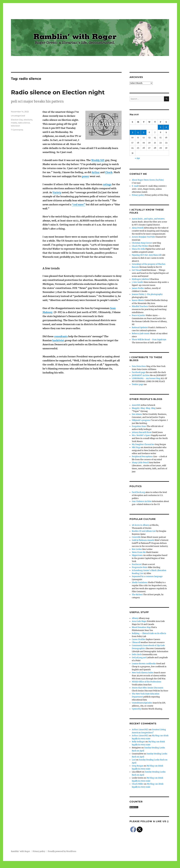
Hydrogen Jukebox (140, 279)
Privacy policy (138, 195)
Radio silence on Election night (58, 92)
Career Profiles (139, 639)
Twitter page (138, 384)
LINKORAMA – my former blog (146, 378)
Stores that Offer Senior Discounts (148, 688)
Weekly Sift (98, 160)
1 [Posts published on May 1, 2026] (161, 127)
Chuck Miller (138, 784)
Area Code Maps (139, 621)
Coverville (136, 537)
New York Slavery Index (143, 673)
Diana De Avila (138, 249)
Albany (135, 618)
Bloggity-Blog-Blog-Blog (144, 408)
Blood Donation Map (141, 627)
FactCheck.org (138, 492)
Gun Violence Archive (142, 501)
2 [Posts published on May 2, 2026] (166, 127)
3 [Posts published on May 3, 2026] (132, 132)
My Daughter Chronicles (143, 444)
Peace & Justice (139, 315)
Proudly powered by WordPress (62, 851)
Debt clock (137, 655)
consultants (61, 336)
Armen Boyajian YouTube (143, 237)
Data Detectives (139, 366)
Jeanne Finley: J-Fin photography (147, 294)
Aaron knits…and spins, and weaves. (148, 219)
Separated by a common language (147, 576)
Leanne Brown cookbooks (144, 664)
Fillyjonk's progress (141, 420)
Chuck (109, 172)
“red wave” (79, 204)
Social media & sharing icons (74, 866)
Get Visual (136, 270)
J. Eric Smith (137, 282)
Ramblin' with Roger (20, 851)
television (16, 126)
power (86, 176)
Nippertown (137, 555)
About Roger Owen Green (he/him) (148, 180)
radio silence (24, 123)
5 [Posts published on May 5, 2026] (144, 132)
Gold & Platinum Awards (143, 540)
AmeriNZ (136, 405)
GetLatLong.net (139, 658)
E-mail (135, 186)
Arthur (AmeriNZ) (140, 730)
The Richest (137, 595)
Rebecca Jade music (141, 334)
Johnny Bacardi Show (142, 432)
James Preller (138, 288)
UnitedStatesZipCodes (142, 703)
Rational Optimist (140, 328)
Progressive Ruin (140, 567)
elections (28, 120)
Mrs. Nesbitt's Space (141, 435)
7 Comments (17, 130)
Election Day (17, 120)
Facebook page (139, 372)
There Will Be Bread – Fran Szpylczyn (149, 340)
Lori (134, 760)
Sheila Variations (140, 582)
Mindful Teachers (140, 306)
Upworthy (136, 709)
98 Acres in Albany (140, 525)
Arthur (96, 172)
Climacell (136, 642)
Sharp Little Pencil (140, 463)
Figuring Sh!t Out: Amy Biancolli (147, 255)
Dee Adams (137, 414)
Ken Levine (137, 549)
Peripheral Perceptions (142, 457)
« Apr (137, 158)
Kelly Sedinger (138, 742)
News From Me (139, 552)
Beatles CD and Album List (144, 531)
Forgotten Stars (139, 426)
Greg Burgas (138, 766)
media (14, 123)
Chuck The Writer (140, 246)
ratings (107, 184)
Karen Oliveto (138, 300)
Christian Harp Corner (142, 243)
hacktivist (58, 340)
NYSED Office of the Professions (147, 682)
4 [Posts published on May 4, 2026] (138, 132)
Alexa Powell (138, 228)
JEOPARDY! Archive (141, 375)
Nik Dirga (136, 447)
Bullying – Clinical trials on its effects (149, 633)
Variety (57, 192)
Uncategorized (18, 116)
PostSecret (137, 564)
